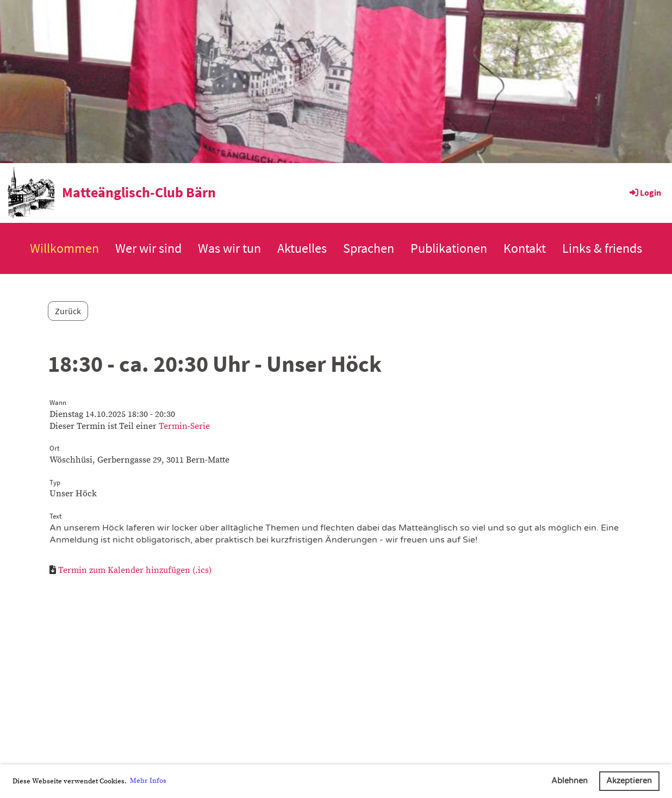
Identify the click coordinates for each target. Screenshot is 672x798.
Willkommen (64, 248)
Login (645, 192)
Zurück (68, 311)
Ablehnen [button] (570, 781)
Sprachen (369, 248)
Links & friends (602, 248)
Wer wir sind (148, 248)
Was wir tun (229, 248)
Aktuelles (302, 248)
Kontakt (525, 248)
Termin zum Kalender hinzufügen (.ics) (135, 570)
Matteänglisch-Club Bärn (139, 192)
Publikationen (449, 248)
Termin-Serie (184, 426)
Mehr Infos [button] (148, 781)
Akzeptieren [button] (629, 781)
